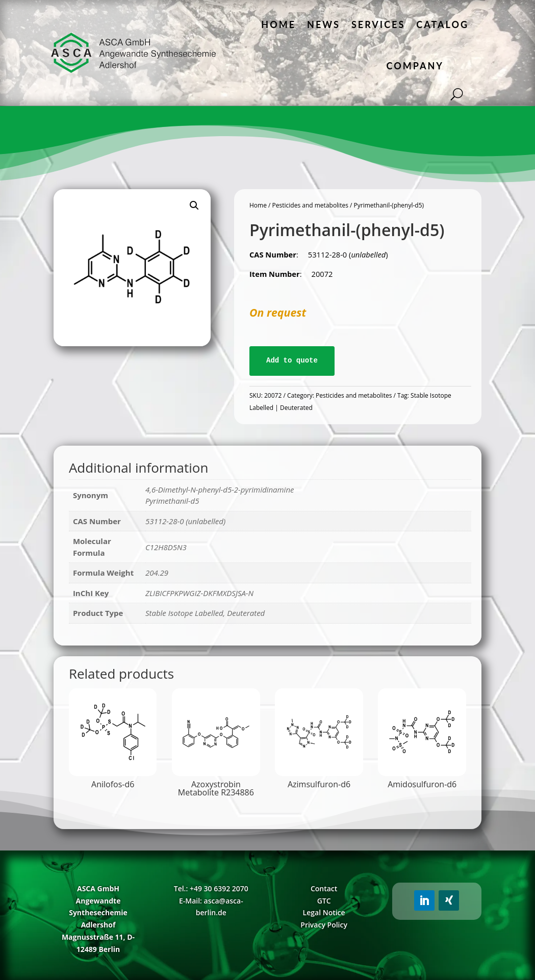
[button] (194, 205)
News (324, 24)
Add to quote (292, 360)
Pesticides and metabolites (310, 205)
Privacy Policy (324, 925)
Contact (324, 888)
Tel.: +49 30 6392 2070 (211, 888)
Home (278, 24)
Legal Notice (324, 912)
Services (378, 24)
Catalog (442, 24)
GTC (324, 901)
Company (415, 66)
